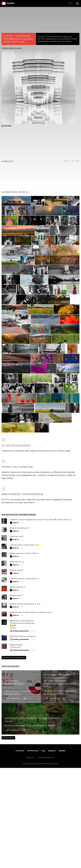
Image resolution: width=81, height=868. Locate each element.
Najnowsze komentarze (19, 662)
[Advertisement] (40, 143)
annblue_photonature (21, 778)
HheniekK (8, 126)
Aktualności (11, 814)
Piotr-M (16, 670)
